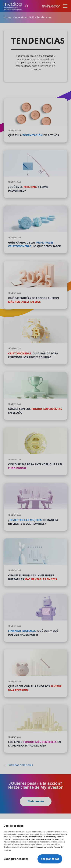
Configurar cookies (16, 859)
